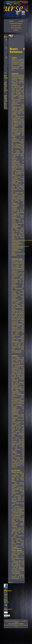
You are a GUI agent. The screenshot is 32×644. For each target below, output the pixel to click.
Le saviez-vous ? (16, 26)
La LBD (21, 21)
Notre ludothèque (16, 28)
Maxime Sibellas (19, 624)
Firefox (15, 625)
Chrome (20, 625)
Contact (16, 30)
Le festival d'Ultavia (16, 23)
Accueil (11, 21)
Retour (10, 582)
